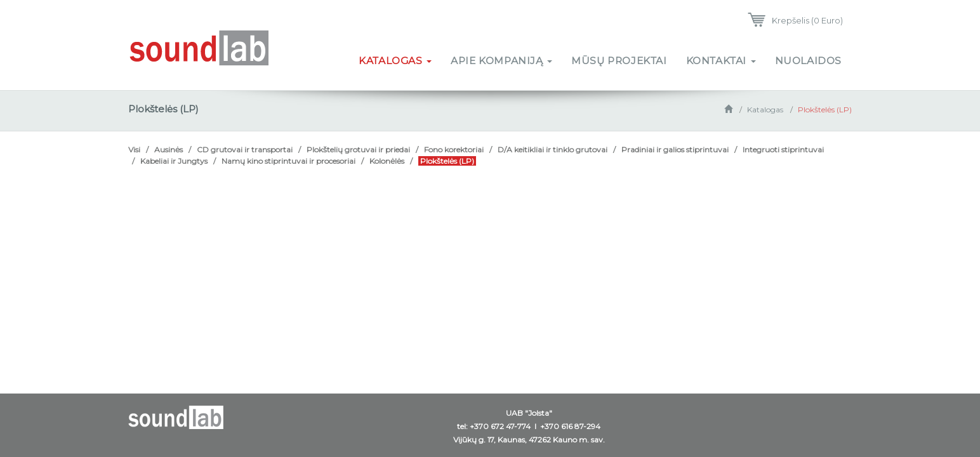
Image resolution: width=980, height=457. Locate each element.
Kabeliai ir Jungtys (174, 161)
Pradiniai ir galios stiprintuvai (675, 149)
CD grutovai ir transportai (245, 149)
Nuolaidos (808, 61)
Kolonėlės (387, 161)
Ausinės (169, 149)
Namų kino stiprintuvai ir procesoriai (288, 161)
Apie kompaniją (501, 61)
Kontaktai (721, 61)
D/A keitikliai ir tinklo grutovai (553, 149)
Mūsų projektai (619, 61)
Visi (134, 149)
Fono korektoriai (454, 149)
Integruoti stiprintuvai (783, 149)
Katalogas (395, 61)
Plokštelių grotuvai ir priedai (358, 149)
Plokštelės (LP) (825, 109)
